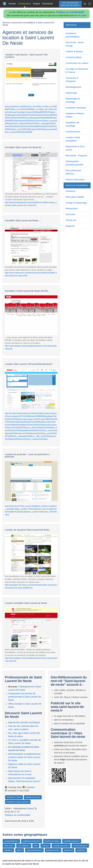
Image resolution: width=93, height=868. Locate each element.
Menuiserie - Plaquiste (76, 156)
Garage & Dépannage (76, 203)
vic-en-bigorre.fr (24, 846)
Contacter (30, 787)
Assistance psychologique (72, 35)
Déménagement (73, 87)
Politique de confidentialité (70, 12)
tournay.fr (46, 846)
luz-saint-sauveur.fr (80, 846)
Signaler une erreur (33, 797)
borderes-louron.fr (53, 850)
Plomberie (70, 191)
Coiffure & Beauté (74, 52)
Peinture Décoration (75, 180)
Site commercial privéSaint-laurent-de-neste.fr (70, 4)
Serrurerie (70, 214)
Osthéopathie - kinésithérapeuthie (74, 163)
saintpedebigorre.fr (11, 841)
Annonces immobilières (77, 185)
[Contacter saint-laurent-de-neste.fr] (89, 4)
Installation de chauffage (72, 124)
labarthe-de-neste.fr (52, 841)
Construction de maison (77, 63)
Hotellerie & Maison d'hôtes (75, 115)
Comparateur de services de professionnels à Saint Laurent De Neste (25, 697)
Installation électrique (76, 108)
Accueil (12, 4)
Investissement (73, 132)
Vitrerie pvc (71, 220)
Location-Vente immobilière (73, 139)
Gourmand (47, 4)
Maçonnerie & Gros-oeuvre (75, 148)
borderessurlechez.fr (34, 850)
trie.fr (36, 846)
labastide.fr (8, 850)
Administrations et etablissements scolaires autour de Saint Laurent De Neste (24, 757)
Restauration (72, 209)
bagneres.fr (68, 850)
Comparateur (24, 4)
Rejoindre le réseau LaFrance (18, 802)
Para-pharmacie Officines (73, 172)
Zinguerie (70, 226)
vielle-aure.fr (9, 846)
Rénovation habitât (75, 197)
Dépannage (71, 93)
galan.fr (20, 850)
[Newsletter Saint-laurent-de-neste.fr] (85, 4)
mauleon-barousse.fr (61, 846)
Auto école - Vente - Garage (75, 44)
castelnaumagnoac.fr (72, 841)
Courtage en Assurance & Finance (77, 71)
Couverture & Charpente (72, 80)
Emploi (37, 4)
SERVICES (71, 25)
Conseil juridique (74, 57)
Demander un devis (14, 797)
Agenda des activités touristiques (24, 722)
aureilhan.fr (81, 850)
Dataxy (31, 809)
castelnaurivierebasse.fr (32, 841)
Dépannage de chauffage (73, 100)
